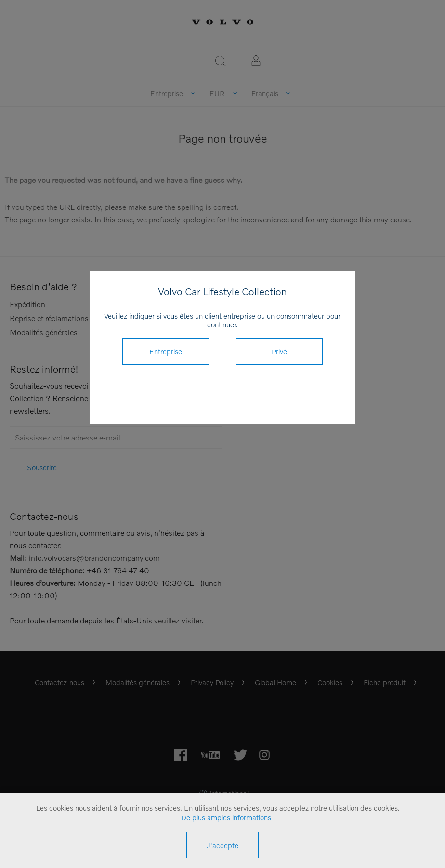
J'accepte (222, 845)
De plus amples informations (226, 817)
